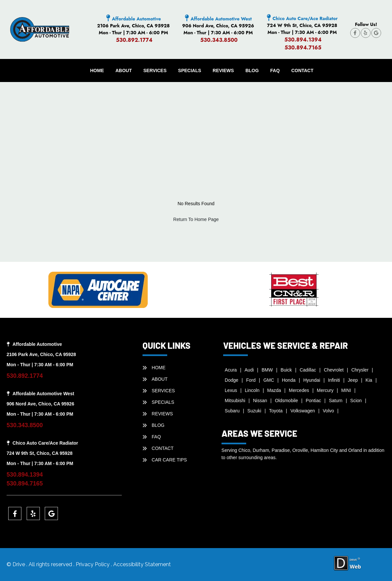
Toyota (276, 411)
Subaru (232, 411)
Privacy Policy (93, 564)
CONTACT (302, 70)
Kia (369, 380)
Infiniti (334, 380)
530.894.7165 (303, 48)
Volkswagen (303, 411)
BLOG (252, 70)
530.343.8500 (219, 40)
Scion (356, 401)
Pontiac (314, 401)
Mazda (274, 390)
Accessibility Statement (142, 564)
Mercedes (299, 390)
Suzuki (254, 411)
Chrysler (360, 370)
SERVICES (155, 70)
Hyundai (312, 380)
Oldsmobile (286, 401)
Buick (286, 370)
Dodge (232, 380)
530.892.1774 (134, 40)
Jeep (353, 380)
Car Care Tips (169, 460)
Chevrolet (334, 370)
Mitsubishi (235, 401)
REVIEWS (223, 70)
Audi (249, 370)
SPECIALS (190, 70)
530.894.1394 (303, 40)
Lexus (231, 390)
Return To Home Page (196, 219)
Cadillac (308, 370)
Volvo (328, 411)
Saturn (336, 401)
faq (275, 70)
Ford (251, 380)
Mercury (325, 390)
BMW (267, 370)
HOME (97, 70)
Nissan (260, 401)
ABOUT (124, 70)
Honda (288, 380)
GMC (269, 380)
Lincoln (252, 390)
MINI (346, 390)
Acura (231, 370)
